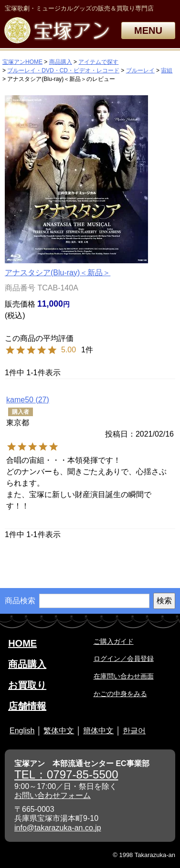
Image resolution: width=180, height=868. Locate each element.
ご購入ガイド (114, 641)
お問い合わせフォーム (53, 795)
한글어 (134, 731)
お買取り (27, 685)
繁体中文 (59, 731)
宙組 (167, 70)
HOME (22, 643)
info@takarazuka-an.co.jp (58, 828)
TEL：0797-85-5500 (66, 774)
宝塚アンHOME (22, 62)
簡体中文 (98, 731)
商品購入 (61, 62)
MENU (148, 30)
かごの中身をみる (120, 694)
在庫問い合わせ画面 (124, 676)
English (22, 731)
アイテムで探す (98, 62)
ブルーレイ (140, 70)
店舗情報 (27, 706)
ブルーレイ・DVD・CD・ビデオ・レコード (63, 70)
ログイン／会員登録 (124, 658)
